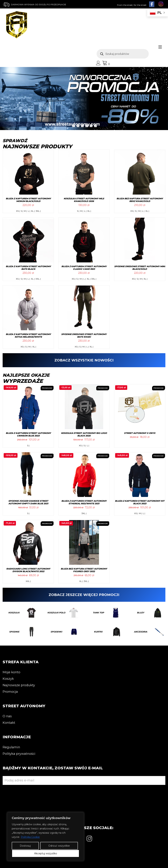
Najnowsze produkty (19, 685)
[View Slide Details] (84, 99)
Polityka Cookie (30, 837)
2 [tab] (78, 126)
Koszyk (8, 679)
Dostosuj (25, 846)
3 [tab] (82, 126)
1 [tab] (74, 126)
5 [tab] (91, 126)
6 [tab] (95, 126)
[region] (45, 837)
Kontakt (9, 723)
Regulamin (11, 747)
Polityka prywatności (19, 754)
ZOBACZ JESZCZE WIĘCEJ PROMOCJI (84, 595)
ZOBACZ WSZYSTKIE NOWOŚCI (84, 360)
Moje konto (11, 672)
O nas (7, 716)
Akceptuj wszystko (46, 853)
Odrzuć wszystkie (59, 846)
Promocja (10, 692)
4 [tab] (87, 126)
